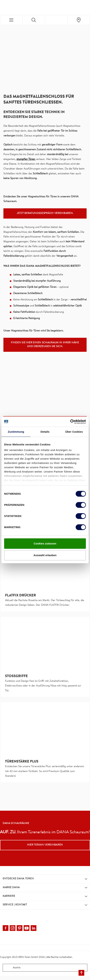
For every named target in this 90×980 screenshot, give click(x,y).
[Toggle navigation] (11, 20)
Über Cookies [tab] (74, 432)
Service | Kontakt (15, 905)
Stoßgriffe (16, 676)
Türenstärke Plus (22, 762)
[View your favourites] (56, 20)
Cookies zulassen (45, 543)
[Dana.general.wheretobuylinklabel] (79, 20)
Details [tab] (45, 432)
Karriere (9, 896)
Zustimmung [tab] (16, 432)
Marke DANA (11, 888)
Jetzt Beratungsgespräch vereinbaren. (45, 213)
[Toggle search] (34, 20)
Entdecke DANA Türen (18, 879)
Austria (12, 968)
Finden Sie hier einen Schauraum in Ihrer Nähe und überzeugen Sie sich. (45, 345)
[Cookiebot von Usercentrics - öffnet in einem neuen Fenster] (70, 422)
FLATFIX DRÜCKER (20, 596)
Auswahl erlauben (45, 555)
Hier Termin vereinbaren (45, 845)
